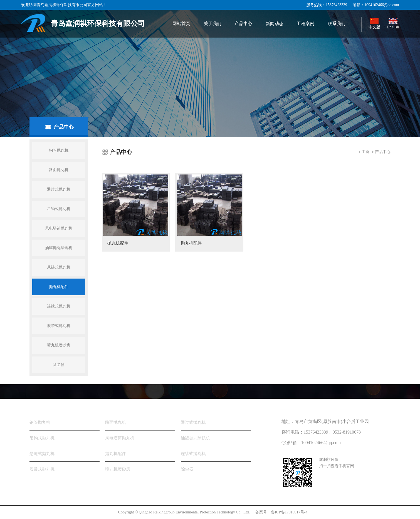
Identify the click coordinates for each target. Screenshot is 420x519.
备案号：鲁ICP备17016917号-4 (281, 512)
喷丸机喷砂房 (59, 345)
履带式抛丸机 (59, 326)
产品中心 (383, 152)
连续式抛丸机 (59, 306)
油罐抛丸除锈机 (59, 248)
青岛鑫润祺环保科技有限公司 (83, 23)
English (393, 24)
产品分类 (41, 404)
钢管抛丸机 (59, 150)
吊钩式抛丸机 (59, 209)
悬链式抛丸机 (59, 267)
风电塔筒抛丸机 (59, 228)
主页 (365, 152)
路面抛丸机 (59, 170)
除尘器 (59, 365)
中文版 (374, 24)
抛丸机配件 (59, 287)
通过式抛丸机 (59, 189)
